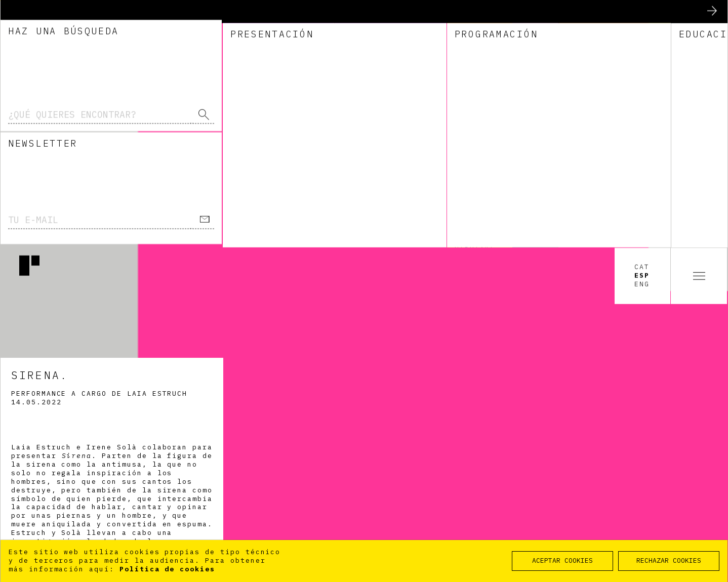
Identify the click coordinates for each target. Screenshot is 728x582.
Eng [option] (642, 37)
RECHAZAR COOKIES (669, 560)
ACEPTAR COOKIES (562, 560)
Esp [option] (642, 28)
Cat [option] (642, 20)
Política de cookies (167, 569)
